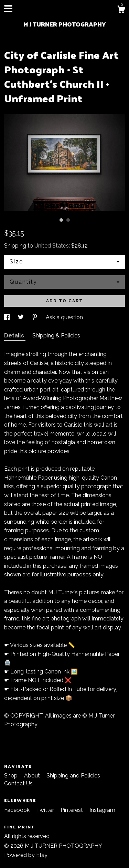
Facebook (18, 810)
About (33, 776)
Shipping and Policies (73, 776)
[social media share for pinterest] (35, 317)
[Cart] (121, 10)
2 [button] (68, 220)
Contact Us (18, 783)
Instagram (102, 810)
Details (15, 336)
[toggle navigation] (8, 9)
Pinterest (72, 810)
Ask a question (64, 317)
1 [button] (61, 220)
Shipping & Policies (56, 336)
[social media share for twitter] (21, 317)
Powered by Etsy (26, 855)
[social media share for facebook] (8, 317)
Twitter (46, 810)
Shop (12, 776)
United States (52, 246)
